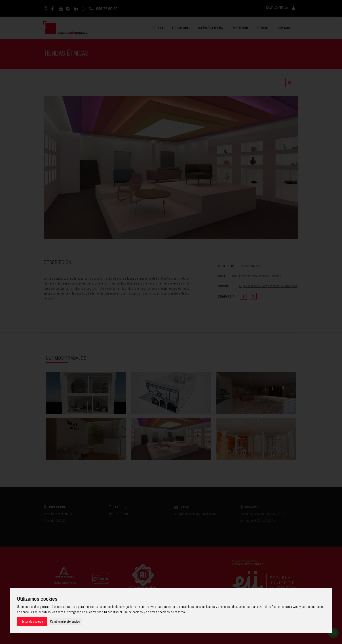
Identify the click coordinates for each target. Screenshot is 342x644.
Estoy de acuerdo (32, 621)
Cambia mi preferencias (65, 621)
